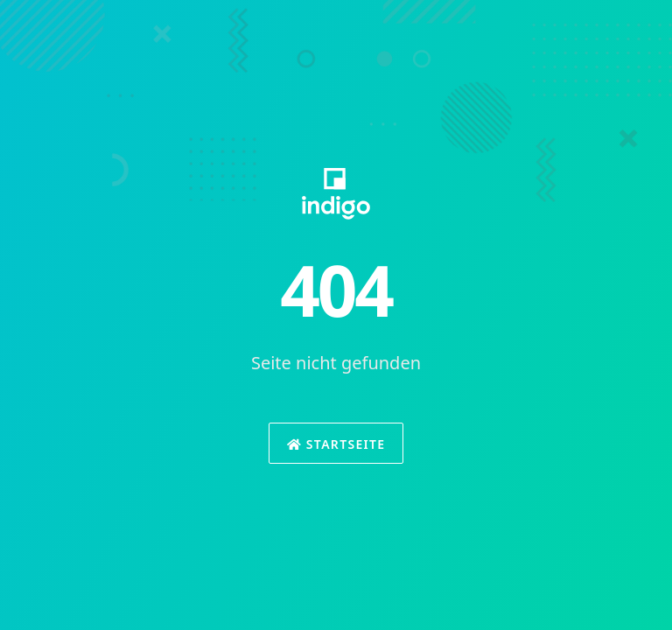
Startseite (336, 444)
